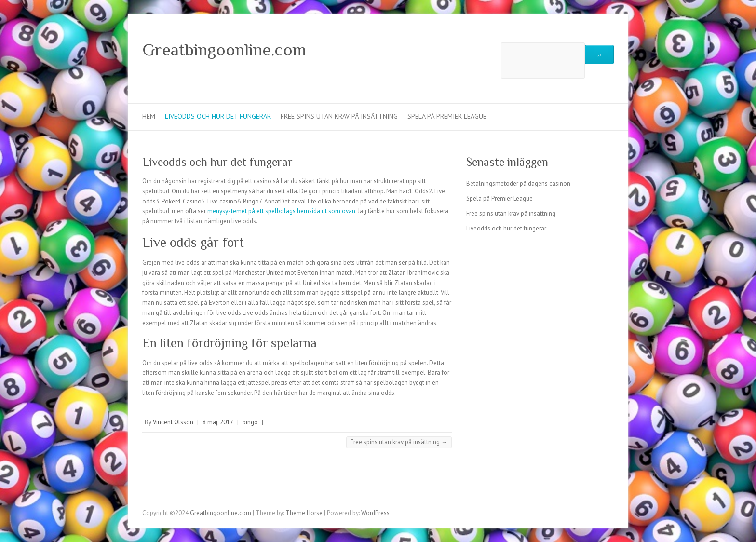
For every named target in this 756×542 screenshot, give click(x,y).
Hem (149, 116)
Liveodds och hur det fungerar (218, 116)
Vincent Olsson (173, 422)
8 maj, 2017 (218, 422)
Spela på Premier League (447, 116)
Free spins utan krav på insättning (339, 116)
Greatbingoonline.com (224, 50)
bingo (250, 422)
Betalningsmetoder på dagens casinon (518, 183)
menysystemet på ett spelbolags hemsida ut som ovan (281, 211)
